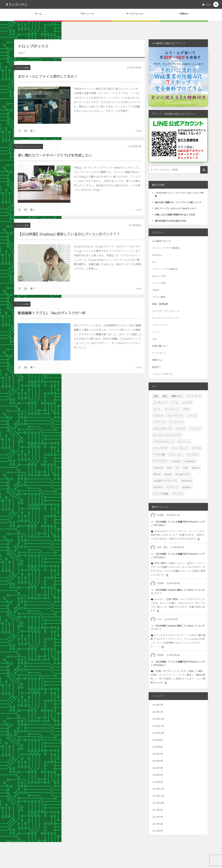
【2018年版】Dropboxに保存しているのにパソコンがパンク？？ (69, 236)
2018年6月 (157, 761)
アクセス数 (159, 455)
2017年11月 (158, 796)
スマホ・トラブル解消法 (165, 269)
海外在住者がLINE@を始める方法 (170, 221)
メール (156, 332)
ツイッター (195, 429)
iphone (196, 468)
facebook (187, 481)
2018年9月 (157, 740)
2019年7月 (157, 705)
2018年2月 (157, 775)
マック (157, 409)
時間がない (158, 360)
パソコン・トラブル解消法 (166, 248)
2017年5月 (157, 831)
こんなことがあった (162, 374)
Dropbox (158, 487)
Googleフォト (183, 474)
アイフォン (193, 455)
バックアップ (176, 422)
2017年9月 (157, 810)
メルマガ (187, 403)
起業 (156, 396)
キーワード (184, 442)
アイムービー (176, 455)
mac (169, 468)
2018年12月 (158, 719)
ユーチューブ (160, 403)
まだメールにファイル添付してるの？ (48, 76)
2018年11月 (158, 726)
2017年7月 (157, 817)
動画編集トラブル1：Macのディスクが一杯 (52, 315)
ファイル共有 (22, 68)
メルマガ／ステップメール (166, 311)
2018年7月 (157, 754)
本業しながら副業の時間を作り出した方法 (175, 214)
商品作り (157, 367)
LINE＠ (156, 290)
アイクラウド (160, 461)
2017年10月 (158, 803)
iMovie (157, 474)
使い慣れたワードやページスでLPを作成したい (55, 158)
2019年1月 (157, 712)
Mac (154, 262)
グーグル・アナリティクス (167, 435)
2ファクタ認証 (161, 494)
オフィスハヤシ (16, 4)
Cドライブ (173, 487)
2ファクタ (178, 494)
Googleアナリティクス (165, 481)
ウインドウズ (160, 448)
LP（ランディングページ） (29, 149)
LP (177, 468)
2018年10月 (158, 733)
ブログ (186, 409)
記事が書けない (160, 346)
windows (158, 468)
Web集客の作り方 (161, 241)
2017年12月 (158, 789)
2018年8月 (157, 747)
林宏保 (138, 131)
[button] (216, 4)
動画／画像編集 (160, 304)
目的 (165, 396)
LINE (154, 339)
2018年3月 (157, 768)
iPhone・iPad (159, 276)
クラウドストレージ (164, 442)
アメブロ (196, 448)
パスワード (159, 422)
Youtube (176, 461)
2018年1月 (157, 782)
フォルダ (158, 416)
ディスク (181, 429)
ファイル (192, 416)
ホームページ (172, 409)
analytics (187, 487)
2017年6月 (157, 824)
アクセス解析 (159, 297)
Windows (157, 255)
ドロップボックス (163, 429)
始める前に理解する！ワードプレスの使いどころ (178, 202)
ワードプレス (159, 353)
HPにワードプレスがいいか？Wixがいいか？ (176, 208)
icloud (168, 474)
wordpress (190, 461)
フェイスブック (160, 325)
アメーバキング (179, 448)
